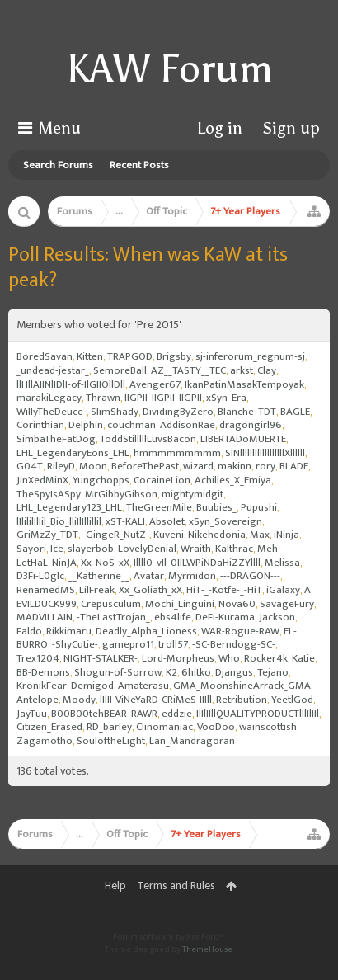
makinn (235, 466)
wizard (198, 466)
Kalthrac (234, 549)
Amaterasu (143, 686)
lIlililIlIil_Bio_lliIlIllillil (59, 521)
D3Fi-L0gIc (40, 576)
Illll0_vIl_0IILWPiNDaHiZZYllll (197, 563)
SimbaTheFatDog (56, 439)
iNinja (286, 535)
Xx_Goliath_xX (150, 590)
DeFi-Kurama (225, 617)
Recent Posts (139, 165)
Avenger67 (155, 384)
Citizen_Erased (49, 727)
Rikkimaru (69, 631)
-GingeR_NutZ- (116, 535)
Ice (57, 549)
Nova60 (237, 604)
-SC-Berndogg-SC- (234, 644)
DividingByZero (178, 412)
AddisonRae (188, 425)
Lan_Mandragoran (192, 741)
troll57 (173, 644)
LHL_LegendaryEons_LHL (73, 453)
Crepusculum (111, 604)
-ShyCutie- (75, 644)
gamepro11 (128, 644)
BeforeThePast (145, 466)
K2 (171, 672)
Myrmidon (192, 576)
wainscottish (268, 727)
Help (115, 886)
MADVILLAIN (45, 617)
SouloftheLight (111, 741)
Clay (267, 370)
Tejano (273, 672)
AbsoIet (167, 521)
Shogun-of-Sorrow (118, 672)
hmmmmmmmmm (177, 453)
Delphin (86, 425)
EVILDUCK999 (47, 604)
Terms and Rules (176, 886)
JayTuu (32, 714)
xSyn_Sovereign (225, 521)
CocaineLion (162, 480)
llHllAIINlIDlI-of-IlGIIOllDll (71, 384)
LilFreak (97, 590)
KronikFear (42, 686)
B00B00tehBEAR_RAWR (104, 714)
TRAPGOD (130, 356)
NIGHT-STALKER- (101, 658)
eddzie (177, 714)
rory (265, 466)
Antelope (38, 700)
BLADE (294, 466)
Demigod (92, 686)
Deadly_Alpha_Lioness (146, 631)
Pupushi (259, 507)
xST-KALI (125, 521)
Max (260, 535)
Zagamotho (45, 741)
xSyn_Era (226, 398)
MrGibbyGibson (121, 494)
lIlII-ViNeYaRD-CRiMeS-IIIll (156, 700)
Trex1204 (38, 658)
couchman (131, 425)
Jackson (277, 617)
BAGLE (295, 412)
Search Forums (58, 165)
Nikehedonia (217, 535)
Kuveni (169, 535)
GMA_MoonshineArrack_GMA (242, 686)
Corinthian (40, 425)
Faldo (29, 631)
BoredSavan (45, 356)
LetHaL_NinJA (47, 563)
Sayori (31, 549)
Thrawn (103, 398)
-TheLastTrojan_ (113, 617)
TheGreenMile (159, 507)
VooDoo (216, 727)
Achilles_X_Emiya (233, 480)
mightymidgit (192, 494)
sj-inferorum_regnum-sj (250, 356)
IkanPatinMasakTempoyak (244, 384)
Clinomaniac (164, 727)
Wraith (196, 549)
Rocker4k (266, 658)
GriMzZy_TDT (47, 535)
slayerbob (91, 549)
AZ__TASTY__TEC (188, 370)
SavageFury (287, 604)
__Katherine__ (99, 576)
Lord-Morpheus (178, 658)
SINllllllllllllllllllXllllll (265, 453)
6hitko (196, 672)
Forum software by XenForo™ (169, 937)
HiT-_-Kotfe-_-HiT (224, 590)
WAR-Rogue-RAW (240, 631)
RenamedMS (46, 590)
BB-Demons (43, 672)
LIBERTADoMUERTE (243, 439)
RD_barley (109, 727)
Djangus (234, 672)
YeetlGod (292, 700)
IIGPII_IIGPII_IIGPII (163, 398)
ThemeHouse (207, 949)
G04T (30, 466)
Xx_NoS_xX (105, 563)
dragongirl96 (251, 425)
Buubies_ (216, 507)
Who (229, 658)
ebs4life (173, 617)
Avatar (149, 576)
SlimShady (115, 412)
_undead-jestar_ (53, 370)
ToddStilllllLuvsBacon (148, 439)
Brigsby (174, 356)
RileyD (61, 466)
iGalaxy (283, 590)
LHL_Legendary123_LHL (69, 507)
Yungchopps (101, 480)
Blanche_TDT (247, 412)
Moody (79, 700)
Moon (93, 466)
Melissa (282, 563)
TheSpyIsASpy (49, 494)
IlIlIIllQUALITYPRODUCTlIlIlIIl (258, 714)
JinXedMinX (42, 480)
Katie (303, 658)
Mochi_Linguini (180, 604)
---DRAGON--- (250, 576)
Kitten (90, 356)
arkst (242, 370)
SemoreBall (120, 370)
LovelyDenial (147, 549)
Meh (268, 549)
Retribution (242, 700)
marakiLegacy (49, 398)
